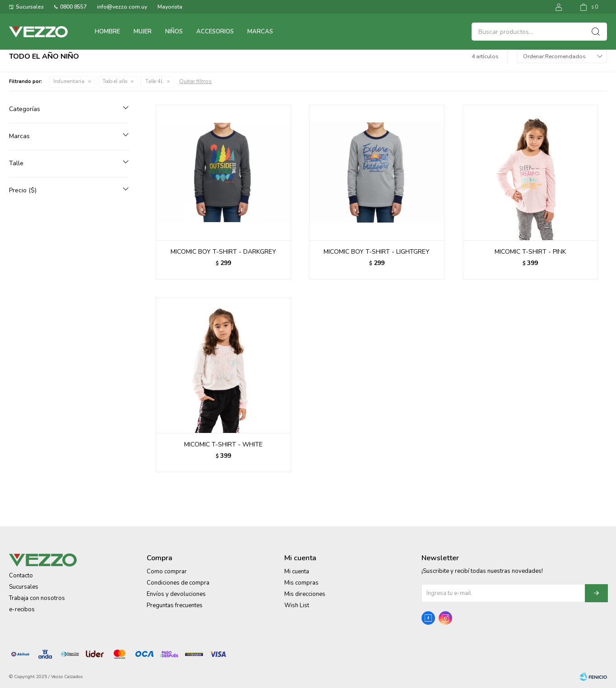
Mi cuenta (297, 572)
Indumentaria (69, 81)
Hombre (107, 32)
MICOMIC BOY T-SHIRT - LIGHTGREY (377, 252)
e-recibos (22, 609)
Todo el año (115, 81)
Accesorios (215, 32)
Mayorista (170, 7)
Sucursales (30, 7)
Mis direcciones (305, 594)
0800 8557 (73, 7)
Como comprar (167, 572)
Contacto (21, 576)
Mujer (143, 32)
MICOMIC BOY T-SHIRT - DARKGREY (223, 252)
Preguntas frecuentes (175, 605)
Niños (174, 32)
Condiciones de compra (178, 583)
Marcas (260, 32)
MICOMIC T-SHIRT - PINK (530, 252)
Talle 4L (154, 81)
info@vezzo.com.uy (122, 7)
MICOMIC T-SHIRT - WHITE (223, 444)
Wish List (297, 605)
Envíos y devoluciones (176, 594)
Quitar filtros (195, 81)
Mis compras (301, 583)
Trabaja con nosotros (37, 598)
